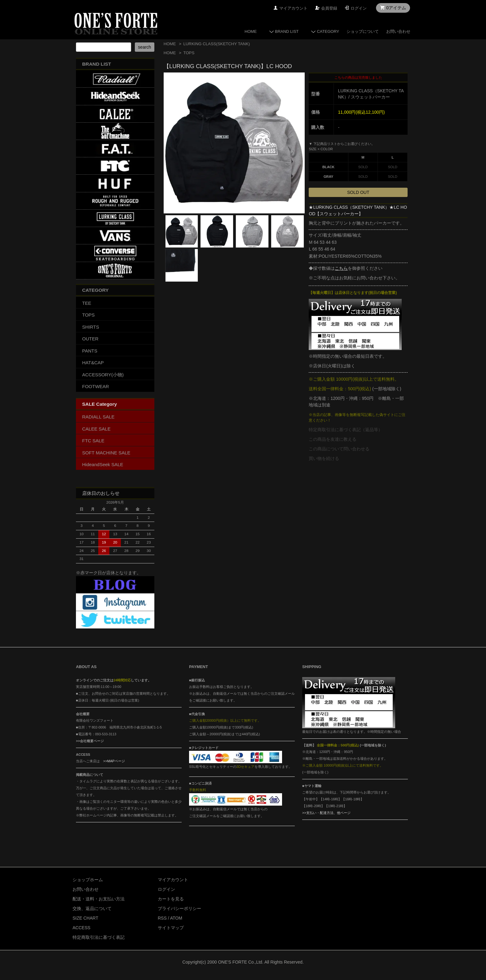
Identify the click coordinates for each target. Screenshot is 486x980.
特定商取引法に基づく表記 (99, 937)
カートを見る (171, 899)
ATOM (176, 918)
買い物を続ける (324, 458)
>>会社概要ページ (90, 741)
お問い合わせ (398, 31)
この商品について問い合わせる (339, 449)
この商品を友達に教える (333, 439)
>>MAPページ (114, 761)
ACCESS (82, 928)
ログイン (359, 8)
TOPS (189, 53)
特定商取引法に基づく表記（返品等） (346, 430)
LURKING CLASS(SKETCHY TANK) (216, 44)
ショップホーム (88, 880)
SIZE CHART (85, 918)
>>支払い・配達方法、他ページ (326, 813)
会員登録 (329, 8)
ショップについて (363, 31)
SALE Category (99, 404)
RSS (162, 918)
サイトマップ (171, 928)
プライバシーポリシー (179, 908)
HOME (251, 31)
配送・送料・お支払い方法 (99, 899)
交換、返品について (92, 908)
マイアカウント (293, 8)
